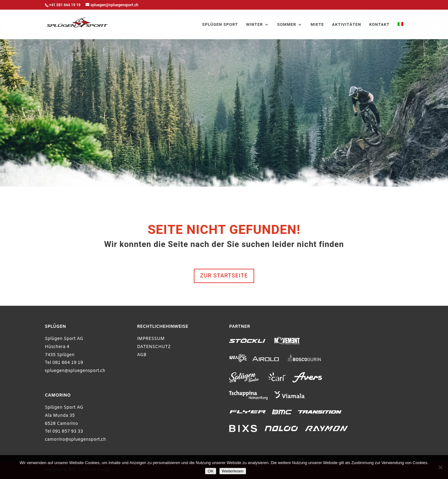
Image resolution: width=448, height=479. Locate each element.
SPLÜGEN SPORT (220, 25)
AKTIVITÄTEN (347, 25)
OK (210, 471)
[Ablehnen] (440, 467)
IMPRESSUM (151, 339)
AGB (142, 355)
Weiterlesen (233, 471)
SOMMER (287, 25)
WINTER (254, 25)
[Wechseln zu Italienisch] (400, 31)
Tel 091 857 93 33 (64, 432)
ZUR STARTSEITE (224, 276)
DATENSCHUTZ (154, 347)
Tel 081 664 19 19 (64, 363)
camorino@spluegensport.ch (75, 440)
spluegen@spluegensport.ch (75, 371)
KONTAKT (379, 25)
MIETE (317, 25)
